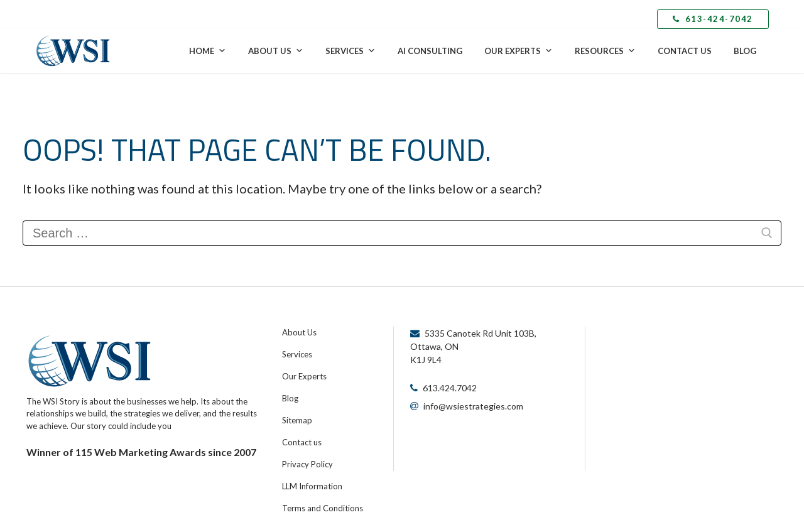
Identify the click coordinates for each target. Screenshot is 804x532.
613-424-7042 (713, 19)
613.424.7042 (450, 388)
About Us (276, 51)
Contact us (302, 442)
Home (208, 51)
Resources (605, 51)
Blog (745, 51)
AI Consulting (430, 51)
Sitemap (297, 420)
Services (350, 51)
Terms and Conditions (323, 508)
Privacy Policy (307, 464)
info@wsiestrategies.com (473, 406)
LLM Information (312, 486)
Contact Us (685, 51)
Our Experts (519, 51)
